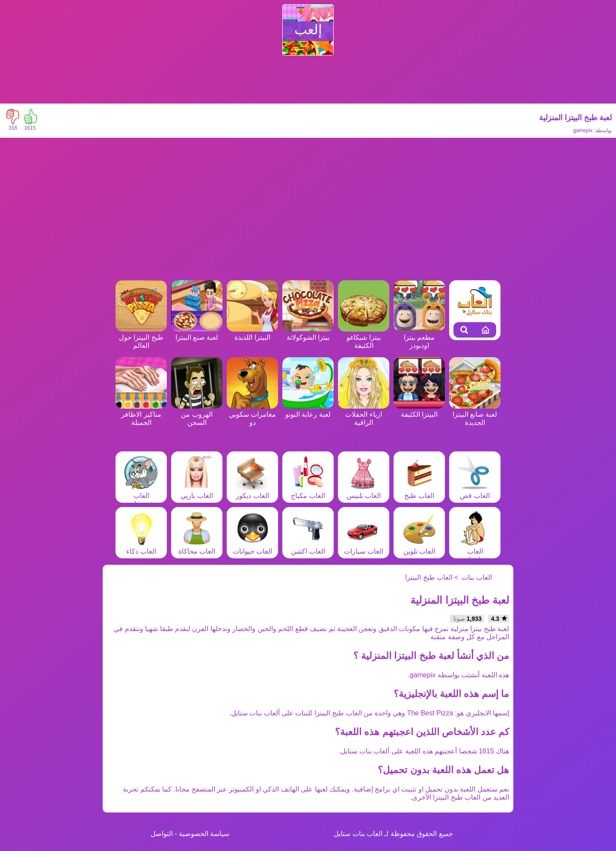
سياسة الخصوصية (204, 834)
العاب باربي (197, 492)
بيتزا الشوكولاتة (308, 333)
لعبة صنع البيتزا (197, 333)
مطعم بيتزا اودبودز (419, 337)
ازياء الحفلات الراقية (364, 414)
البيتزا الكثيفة (419, 410)
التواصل (162, 834)
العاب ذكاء (141, 547)
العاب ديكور (252, 492)
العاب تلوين (419, 547)
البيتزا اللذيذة (252, 333)
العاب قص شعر (475, 496)
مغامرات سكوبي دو (252, 414)
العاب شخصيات (141, 496)
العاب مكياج (308, 492)
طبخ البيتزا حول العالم (141, 337)
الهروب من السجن (197, 414)
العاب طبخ (419, 492)
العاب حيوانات (252, 547)
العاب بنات (477, 577)
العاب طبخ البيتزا (429, 577)
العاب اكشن (308, 547)
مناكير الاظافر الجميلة (141, 414)
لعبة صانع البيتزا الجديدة (475, 414)
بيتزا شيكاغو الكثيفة (364, 337)
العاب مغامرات (475, 551)
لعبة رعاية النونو (308, 410)
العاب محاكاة (197, 547)
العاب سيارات (363, 547)
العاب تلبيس (364, 492)
